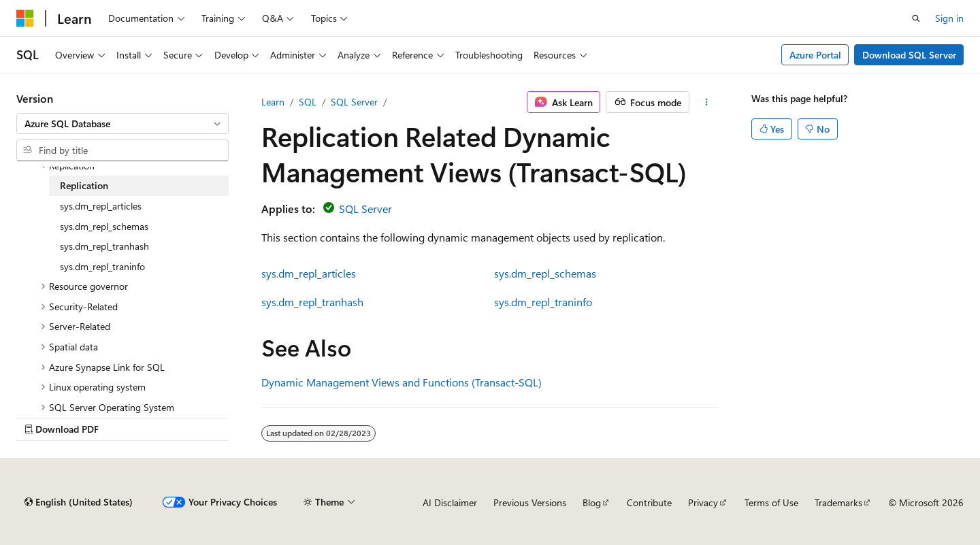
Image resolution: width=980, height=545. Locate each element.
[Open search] (916, 18)
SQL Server (354, 102)
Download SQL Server (909, 55)
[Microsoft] (25, 18)
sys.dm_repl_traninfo (543, 302)
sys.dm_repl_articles (309, 273)
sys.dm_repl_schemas (545, 273)
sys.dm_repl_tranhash (312, 302)
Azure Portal (815, 55)
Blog (592, 502)
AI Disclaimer (450, 502)
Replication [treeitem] (84, 185)
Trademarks (838, 502)
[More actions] (707, 102)
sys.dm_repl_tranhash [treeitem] (104, 246)
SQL (308, 102)
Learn (273, 102)
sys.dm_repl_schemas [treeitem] (104, 226)
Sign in (949, 18)
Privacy (703, 502)
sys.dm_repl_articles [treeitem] (101, 206)
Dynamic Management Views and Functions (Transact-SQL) (402, 382)
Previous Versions (530, 502)
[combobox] (122, 124)
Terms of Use (771, 502)
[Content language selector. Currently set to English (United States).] (79, 502)
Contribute (649, 502)
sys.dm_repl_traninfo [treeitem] (102, 266)
